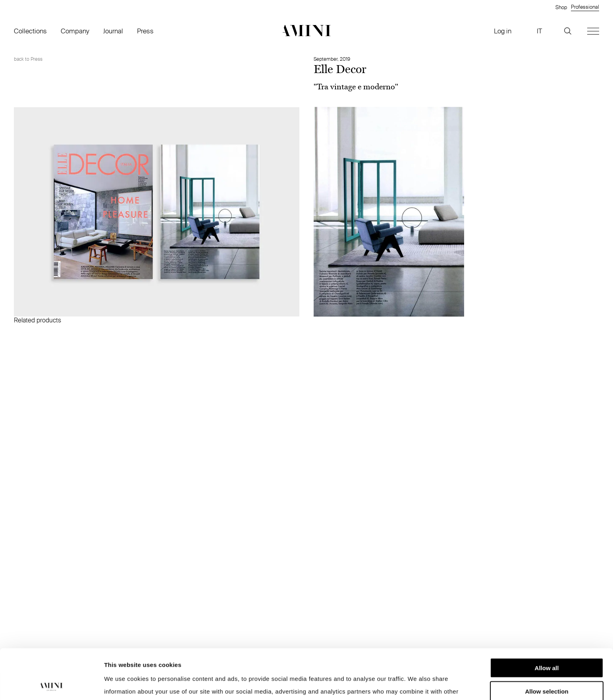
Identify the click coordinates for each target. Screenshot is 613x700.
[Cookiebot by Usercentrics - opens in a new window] (51, 685)
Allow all (547, 621)
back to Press (28, 59)
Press (145, 31)
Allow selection (546, 644)
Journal (113, 31)
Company (75, 31)
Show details (417, 684)
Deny (547, 667)
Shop (561, 7)
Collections (30, 31)
